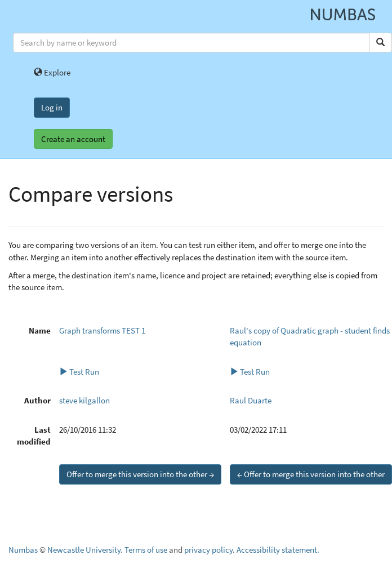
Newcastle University (84, 550)
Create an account (73, 139)
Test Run (79, 372)
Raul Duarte (251, 400)
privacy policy (208, 550)
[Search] (380, 43)
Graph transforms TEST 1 (102, 330)
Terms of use (146, 550)
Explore (52, 72)
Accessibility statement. (278, 550)
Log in (52, 107)
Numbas (23, 550)
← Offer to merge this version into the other (311, 474)
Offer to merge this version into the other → (140, 474)
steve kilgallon (84, 400)
